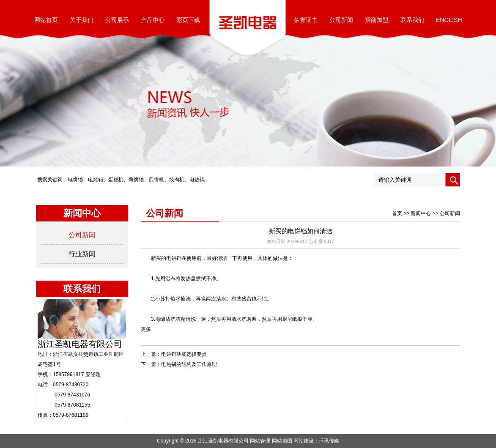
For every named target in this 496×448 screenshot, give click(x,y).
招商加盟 (377, 20)
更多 (146, 329)
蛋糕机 (116, 180)
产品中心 (153, 20)
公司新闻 (341, 20)
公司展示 (117, 20)
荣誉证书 (306, 20)
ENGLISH (449, 20)
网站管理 (260, 441)
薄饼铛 (136, 180)
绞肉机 (177, 180)
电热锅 (197, 180)
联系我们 (412, 20)
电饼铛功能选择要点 (184, 354)
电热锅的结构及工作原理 (189, 364)
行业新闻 (82, 254)
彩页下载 (188, 20)
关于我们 (82, 20)
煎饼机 (156, 180)
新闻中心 (421, 213)
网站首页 (46, 20)
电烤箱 (96, 180)
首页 (397, 213)
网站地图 (282, 441)
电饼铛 (75, 180)
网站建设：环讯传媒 (316, 441)
